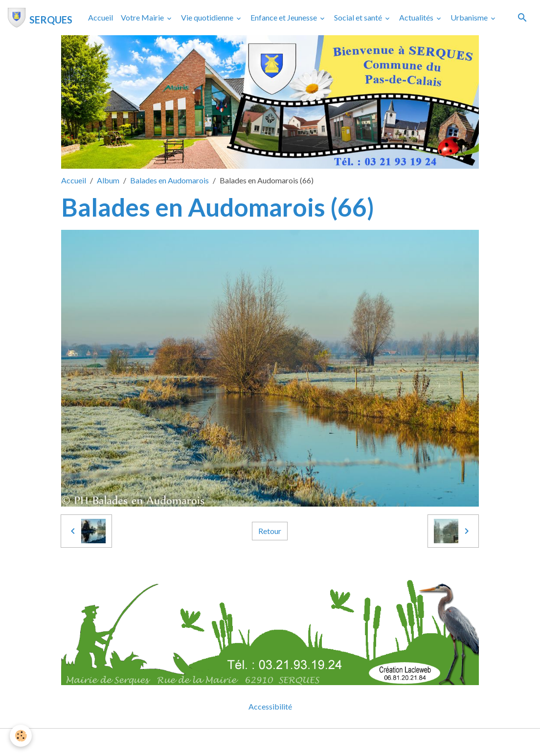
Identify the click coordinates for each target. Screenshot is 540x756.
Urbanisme (470, 17)
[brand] (40, 18)
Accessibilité (270, 706)
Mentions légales (231, 742)
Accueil (101, 17)
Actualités (417, 17)
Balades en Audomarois (169, 180)
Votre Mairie (143, 17)
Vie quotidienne (208, 17)
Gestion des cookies (304, 742)
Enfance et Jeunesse (284, 17)
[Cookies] (21, 736)
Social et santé (359, 17)
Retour (270, 531)
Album (108, 180)
